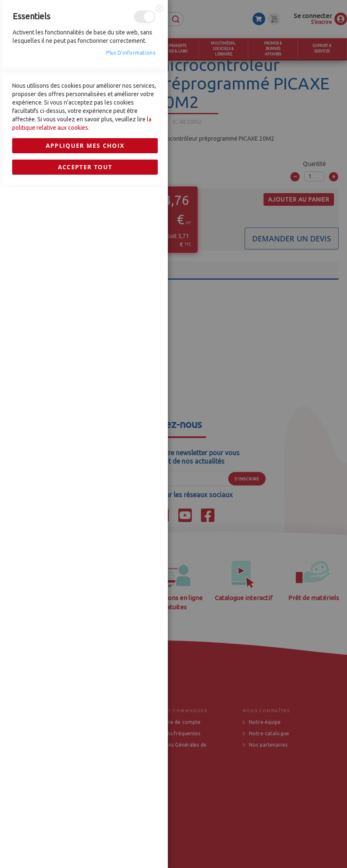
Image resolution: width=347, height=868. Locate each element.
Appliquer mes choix (85, 578)
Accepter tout (85, 599)
